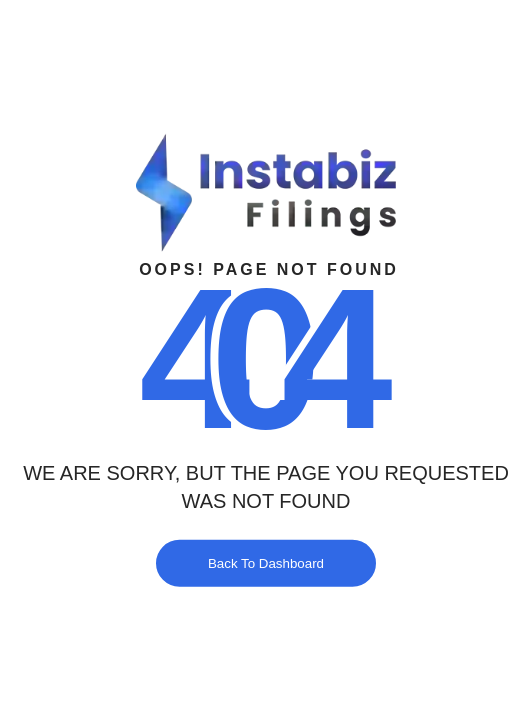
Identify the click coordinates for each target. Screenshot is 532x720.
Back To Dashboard (266, 562)
